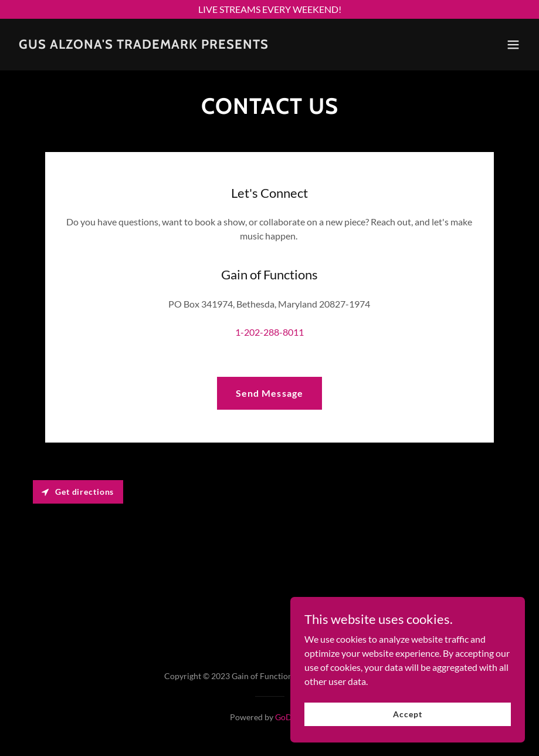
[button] (513, 45)
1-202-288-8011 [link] (269, 332)
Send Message (269, 393)
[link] (144, 45)
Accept (407, 714)
